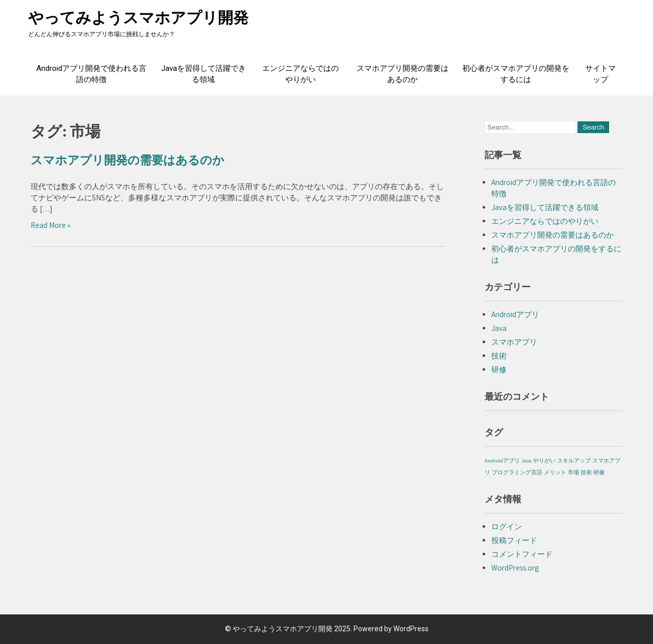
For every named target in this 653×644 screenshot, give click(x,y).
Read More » (51, 225)
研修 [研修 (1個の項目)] (599, 472)
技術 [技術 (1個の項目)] (586, 472)
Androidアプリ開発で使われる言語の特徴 (91, 74)
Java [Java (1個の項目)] (526, 460)
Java (499, 328)
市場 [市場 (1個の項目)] (573, 472)
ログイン (507, 526)
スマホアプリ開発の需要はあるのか (403, 74)
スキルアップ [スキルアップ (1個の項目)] (574, 460)
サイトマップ (600, 74)
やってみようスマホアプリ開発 (138, 18)
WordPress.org (515, 568)
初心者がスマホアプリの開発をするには (516, 74)
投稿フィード (514, 540)
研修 (499, 369)
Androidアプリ (515, 314)
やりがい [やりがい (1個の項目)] (544, 460)
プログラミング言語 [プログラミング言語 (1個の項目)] (517, 472)
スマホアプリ (514, 342)
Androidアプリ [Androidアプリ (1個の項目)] (502, 460)
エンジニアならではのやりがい (300, 74)
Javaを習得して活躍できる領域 (204, 74)
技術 (499, 356)
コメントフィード (522, 554)
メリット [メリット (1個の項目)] (555, 472)
